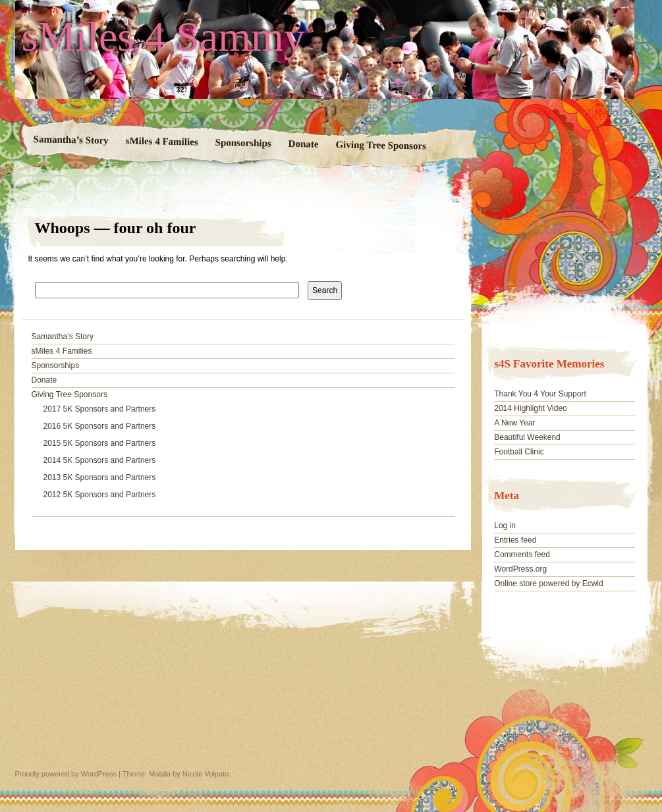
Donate (303, 144)
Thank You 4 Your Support (540, 394)
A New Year (514, 423)
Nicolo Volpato (206, 774)
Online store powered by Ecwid (548, 583)
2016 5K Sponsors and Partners (100, 426)
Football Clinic (519, 452)
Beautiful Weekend (527, 437)
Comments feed (522, 555)
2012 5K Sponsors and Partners (100, 495)
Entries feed (515, 540)
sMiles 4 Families (161, 142)
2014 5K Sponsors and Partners (100, 460)
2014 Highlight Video (531, 408)
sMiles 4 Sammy (163, 37)
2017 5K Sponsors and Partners (100, 409)
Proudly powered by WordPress (66, 774)
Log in (505, 526)
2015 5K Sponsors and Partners (100, 443)
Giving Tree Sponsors (381, 145)
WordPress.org (520, 569)
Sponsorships (243, 143)
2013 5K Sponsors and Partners (100, 477)
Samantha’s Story (70, 140)
